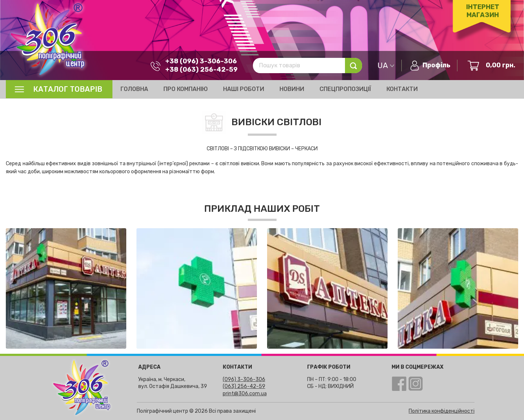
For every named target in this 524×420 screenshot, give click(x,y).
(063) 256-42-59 (244, 386)
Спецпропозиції (345, 89)
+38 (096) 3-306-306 (201, 61)
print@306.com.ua (245, 394)
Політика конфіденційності (442, 411)
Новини (292, 89)
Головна (134, 89)
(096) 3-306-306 (244, 379)
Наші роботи (244, 89)
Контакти (402, 89)
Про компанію (186, 89)
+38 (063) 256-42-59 (201, 70)
